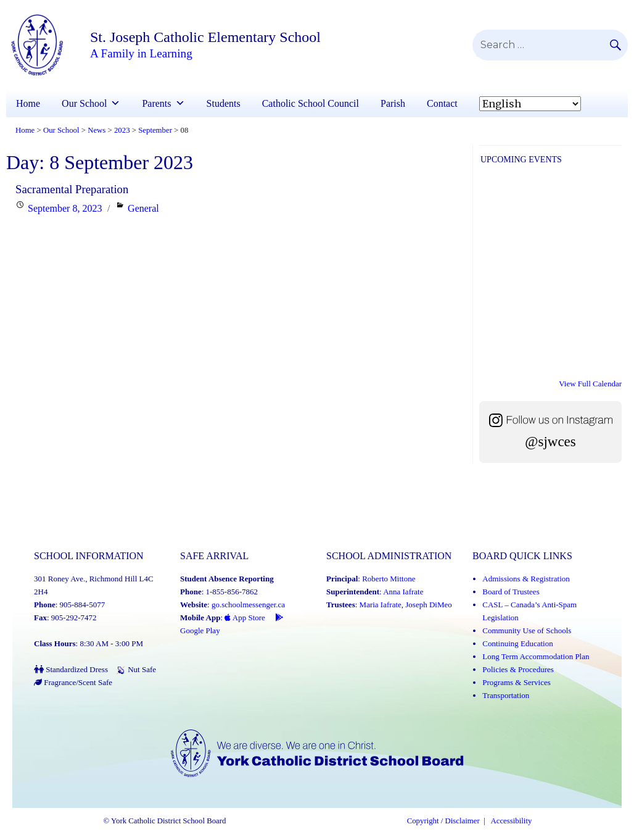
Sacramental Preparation (72, 189)
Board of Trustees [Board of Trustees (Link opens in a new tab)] (511, 592)
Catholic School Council (311, 103)
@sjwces (550, 442)
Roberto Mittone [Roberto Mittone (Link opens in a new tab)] (389, 579)
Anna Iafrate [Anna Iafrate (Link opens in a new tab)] (403, 592)
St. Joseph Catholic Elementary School (205, 37)
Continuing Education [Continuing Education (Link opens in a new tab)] (517, 643)
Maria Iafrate (381, 605)
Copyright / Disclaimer (443, 821)
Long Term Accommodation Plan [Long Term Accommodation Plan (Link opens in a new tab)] (536, 656)
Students (224, 103)
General (143, 208)
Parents (156, 103)
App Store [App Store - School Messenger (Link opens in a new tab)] (245, 618)
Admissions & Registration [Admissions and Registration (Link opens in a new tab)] (526, 579)
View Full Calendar (590, 384)
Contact (442, 103)
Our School (84, 103)
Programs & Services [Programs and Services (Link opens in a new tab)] (516, 682)
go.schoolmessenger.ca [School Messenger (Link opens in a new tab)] (248, 605)
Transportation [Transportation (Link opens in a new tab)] (506, 695)
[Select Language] (530, 104)
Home (28, 103)
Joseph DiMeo (428, 605)
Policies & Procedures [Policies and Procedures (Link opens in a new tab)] (518, 669)
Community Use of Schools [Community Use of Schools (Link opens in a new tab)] (527, 630)
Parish (393, 103)
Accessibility (512, 821)
